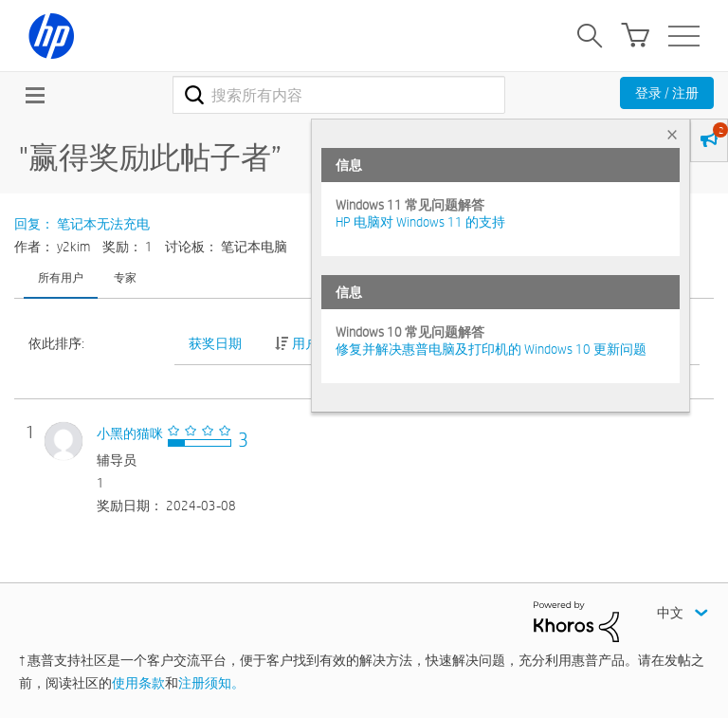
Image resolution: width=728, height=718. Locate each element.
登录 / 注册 (667, 93)
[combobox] (339, 95)
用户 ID (312, 343)
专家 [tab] (125, 277)
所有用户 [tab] (61, 277)
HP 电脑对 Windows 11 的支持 (420, 222)
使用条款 (138, 683)
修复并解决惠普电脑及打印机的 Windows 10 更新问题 (491, 349)
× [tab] (672, 134)
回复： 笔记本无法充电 (82, 224)
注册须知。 (211, 683)
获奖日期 (215, 343)
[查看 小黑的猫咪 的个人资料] (130, 433)
